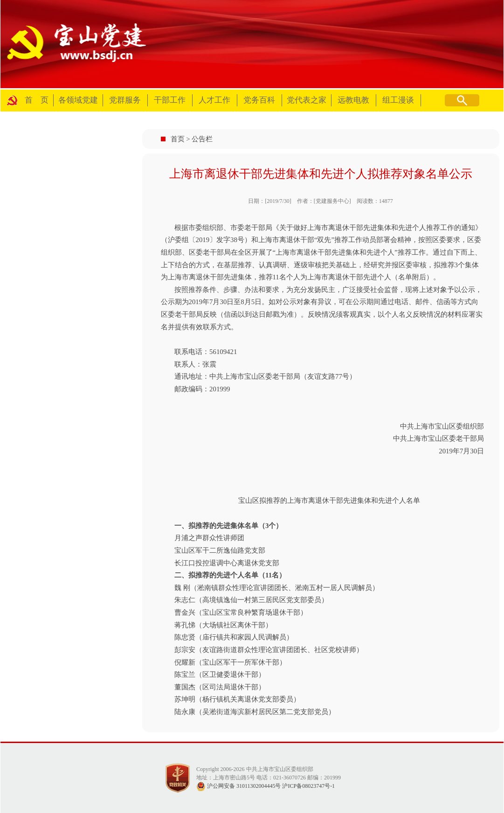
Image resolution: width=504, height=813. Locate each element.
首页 (178, 139)
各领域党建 (78, 100)
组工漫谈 (398, 100)
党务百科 (259, 100)
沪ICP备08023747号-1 (308, 786)
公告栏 (202, 139)
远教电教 (353, 100)
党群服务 (125, 100)
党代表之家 (307, 100)
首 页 (37, 100)
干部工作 (170, 100)
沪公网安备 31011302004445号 (239, 786)
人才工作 (214, 100)
